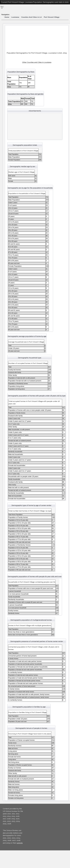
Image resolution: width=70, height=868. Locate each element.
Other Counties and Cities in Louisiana (37, 62)
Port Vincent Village (52, 17)
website (20, 843)
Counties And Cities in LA (31, 17)
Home (7, 17)
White (9, 87)
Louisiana (15, 17)
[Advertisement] (37, 38)
